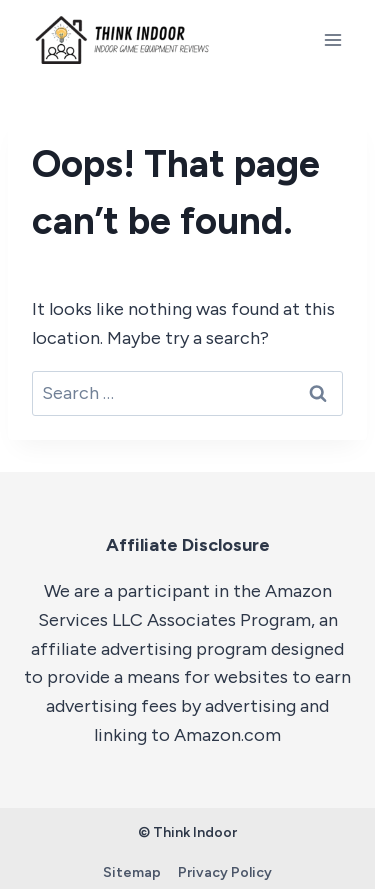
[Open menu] (332, 39)
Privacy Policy (225, 872)
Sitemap (132, 872)
